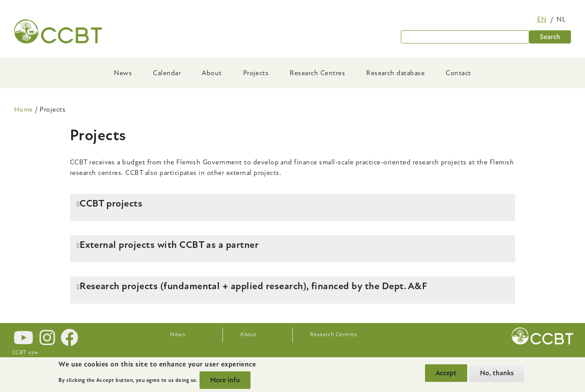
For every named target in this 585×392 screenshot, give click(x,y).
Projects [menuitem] (256, 73)
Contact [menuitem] (458, 73)
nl (561, 19)
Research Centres (333, 334)
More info (225, 380)
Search (550, 37)
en (542, 19)
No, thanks (497, 373)
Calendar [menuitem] (167, 73)
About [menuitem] (212, 73)
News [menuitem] (123, 73)
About (248, 334)
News (178, 334)
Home (24, 109)
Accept (446, 373)
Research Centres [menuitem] (317, 73)
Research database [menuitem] (395, 73)
